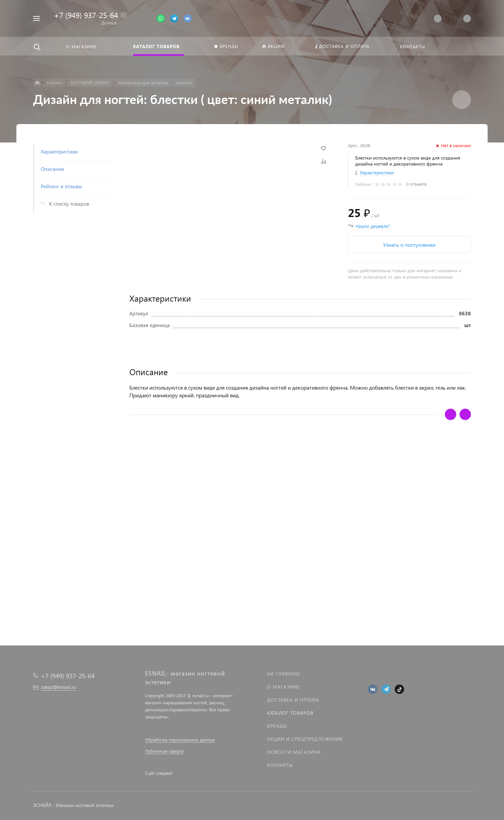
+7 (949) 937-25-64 (86, 15)
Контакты (280, 765)
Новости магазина (294, 752)
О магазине (283, 687)
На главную (283, 674)
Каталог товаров (290, 713)
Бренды (277, 726)
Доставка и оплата (293, 700)
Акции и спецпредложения (305, 739)
